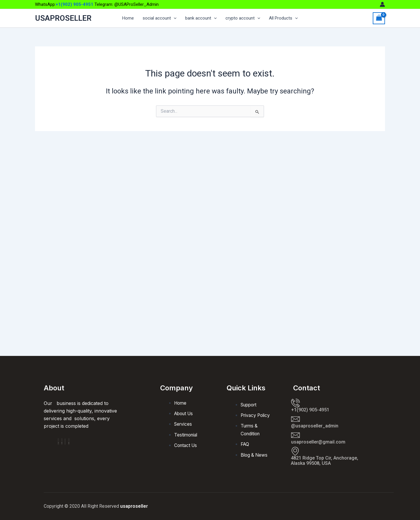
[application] (174, 18)
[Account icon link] (382, 4)
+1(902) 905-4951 (75, 4)
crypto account (243, 18)
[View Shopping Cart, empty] (379, 18)
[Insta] (62, 442)
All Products (283, 18)
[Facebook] (58, 442)
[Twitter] (65, 442)
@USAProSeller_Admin (136, 4)
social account (160, 18)
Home (128, 18)
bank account (201, 18)
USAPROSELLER (63, 18)
